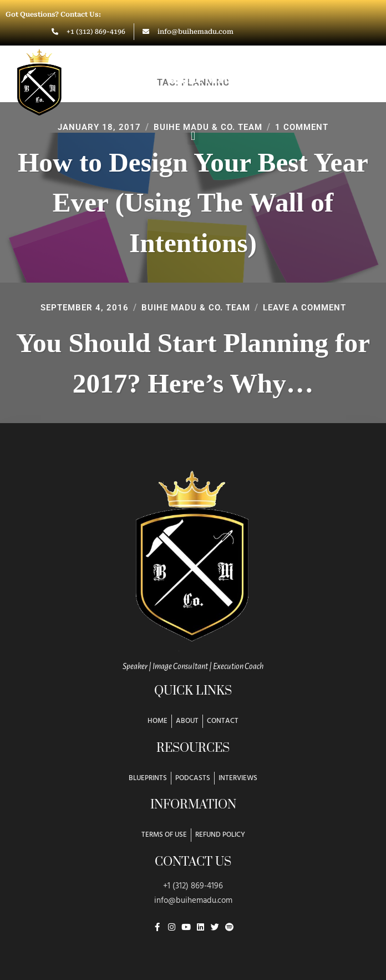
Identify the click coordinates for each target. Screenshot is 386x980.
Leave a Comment (309, 307)
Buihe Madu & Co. (221, 79)
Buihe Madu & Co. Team (195, 307)
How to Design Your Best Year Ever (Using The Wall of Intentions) (193, 203)
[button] (193, 136)
